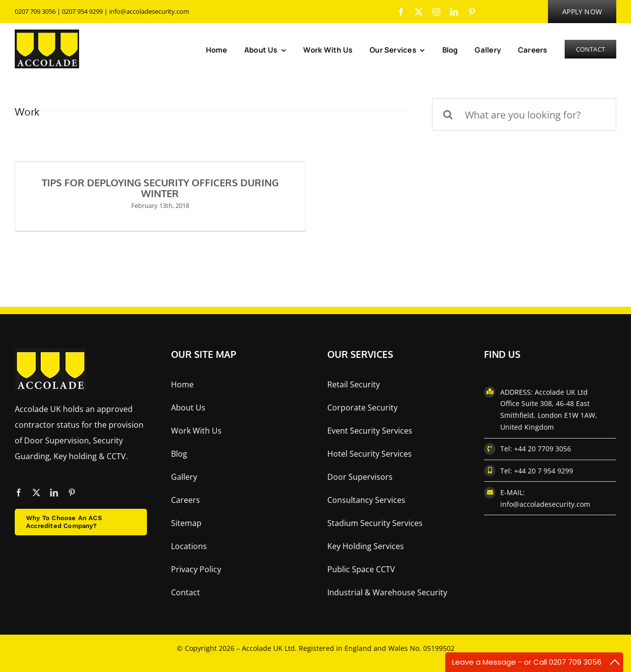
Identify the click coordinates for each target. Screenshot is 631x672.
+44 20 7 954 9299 (544, 471)
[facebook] (401, 12)
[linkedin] (454, 12)
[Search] (448, 115)
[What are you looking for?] (524, 115)
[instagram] (436, 12)
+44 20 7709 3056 (543, 449)
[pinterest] (472, 12)
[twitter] (419, 12)
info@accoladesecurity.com (149, 11)
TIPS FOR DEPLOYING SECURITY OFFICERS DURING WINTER (160, 188)
